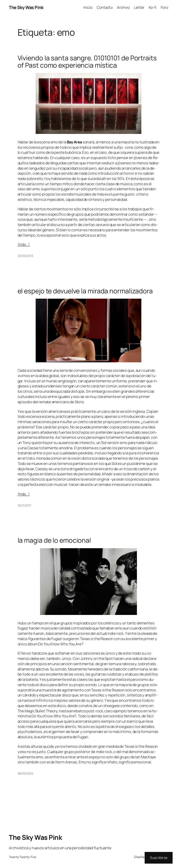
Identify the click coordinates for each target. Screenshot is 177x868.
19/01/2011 (24, 505)
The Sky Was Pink (26, 7)
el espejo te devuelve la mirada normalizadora (85, 291)
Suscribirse (159, 858)
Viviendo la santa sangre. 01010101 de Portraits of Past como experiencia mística (87, 62)
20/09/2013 (25, 256)
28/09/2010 (25, 773)
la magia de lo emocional (54, 540)
